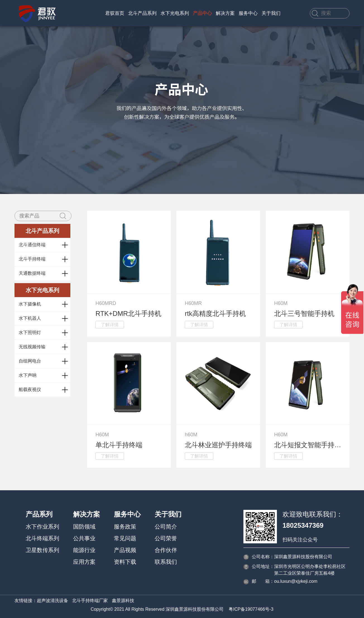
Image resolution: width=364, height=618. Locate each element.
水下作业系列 (42, 527)
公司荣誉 (166, 538)
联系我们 (166, 562)
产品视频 (125, 550)
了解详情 (110, 325)
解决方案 (225, 13)
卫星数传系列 (42, 550)
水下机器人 (30, 318)
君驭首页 (115, 13)
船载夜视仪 (30, 389)
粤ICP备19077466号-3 (251, 609)
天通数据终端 (32, 273)
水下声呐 (28, 375)
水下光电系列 (175, 13)
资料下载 (125, 562)
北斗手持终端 (32, 259)
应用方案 (84, 562)
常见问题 (125, 538)
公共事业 (84, 538)
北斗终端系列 (42, 538)
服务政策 (125, 527)
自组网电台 (30, 361)
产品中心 (202, 13)
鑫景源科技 (123, 601)
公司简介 (166, 527)
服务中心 (248, 13)
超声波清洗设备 (52, 601)
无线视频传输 (32, 347)
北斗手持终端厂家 (90, 601)
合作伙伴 (166, 550)
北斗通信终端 (32, 245)
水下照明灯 (30, 332)
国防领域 (84, 527)
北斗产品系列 (142, 13)
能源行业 (84, 550)
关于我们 (271, 13)
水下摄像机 (30, 304)
